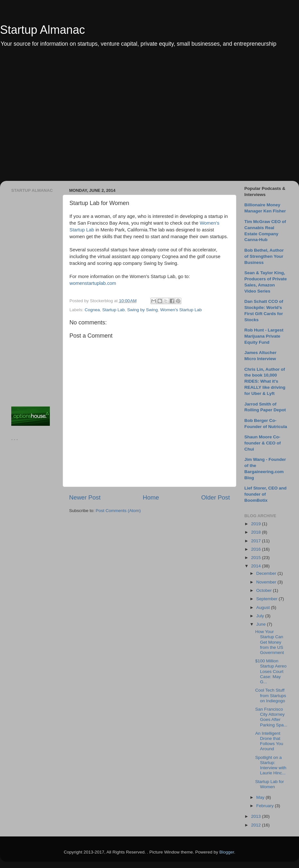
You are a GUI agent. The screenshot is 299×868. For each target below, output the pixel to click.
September (267, 599)
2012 (257, 825)
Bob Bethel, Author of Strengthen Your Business (264, 256)
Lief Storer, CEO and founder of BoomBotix (265, 494)
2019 (257, 524)
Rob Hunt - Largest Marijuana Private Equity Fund (264, 336)
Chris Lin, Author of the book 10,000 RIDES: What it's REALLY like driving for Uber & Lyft (265, 382)
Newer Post (85, 497)
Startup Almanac (42, 30)
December (267, 573)
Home (151, 497)
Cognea (92, 310)
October (265, 590)
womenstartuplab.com (93, 283)
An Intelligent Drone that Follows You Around (269, 741)
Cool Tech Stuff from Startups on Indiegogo (271, 695)
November (267, 582)
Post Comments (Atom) (118, 511)
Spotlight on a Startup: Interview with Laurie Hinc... (271, 765)
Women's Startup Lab (181, 310)
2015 (257, 558)
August (264, 607)
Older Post (216, 497)
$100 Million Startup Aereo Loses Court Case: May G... (271, 671)
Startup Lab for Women (270, 784)
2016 (257, 549)
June (262, 624)
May (261, 797)
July (261, 616)
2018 (257, 532)
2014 (257, 566)
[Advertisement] (60, 118)
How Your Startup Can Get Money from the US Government (270, 642)
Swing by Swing (142, 310)
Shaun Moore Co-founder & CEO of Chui (263, 443)
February (266, 806)
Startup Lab (113, 310)
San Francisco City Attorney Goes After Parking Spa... (271, 717)
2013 (257, 816)
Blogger (227, 852)
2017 (257, 541)
